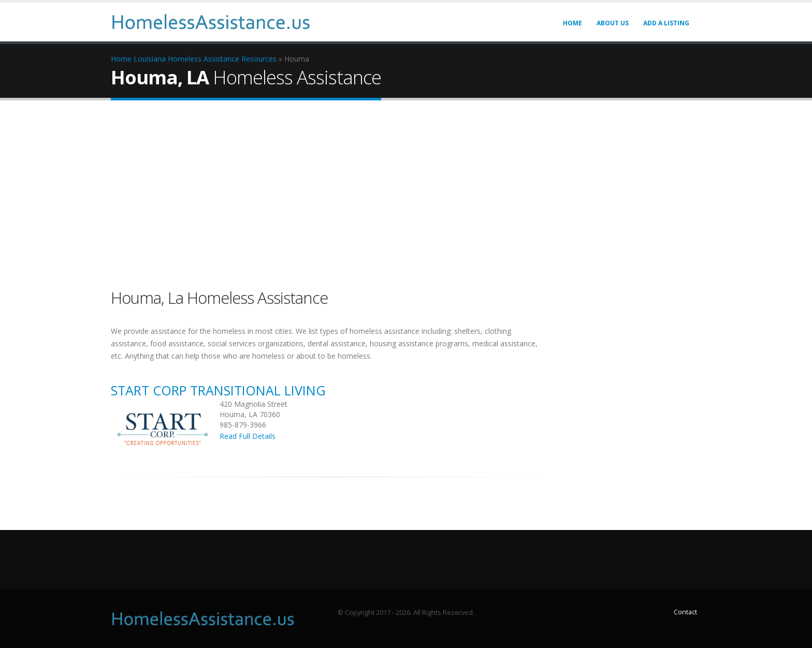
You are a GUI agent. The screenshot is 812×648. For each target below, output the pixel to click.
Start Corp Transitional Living (218, 390)
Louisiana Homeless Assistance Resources (205, 59)
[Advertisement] (406, 196)
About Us (613, 23)
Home (572, 23)
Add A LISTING (666, 23)
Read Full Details (248, 436)
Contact (685, 612)
